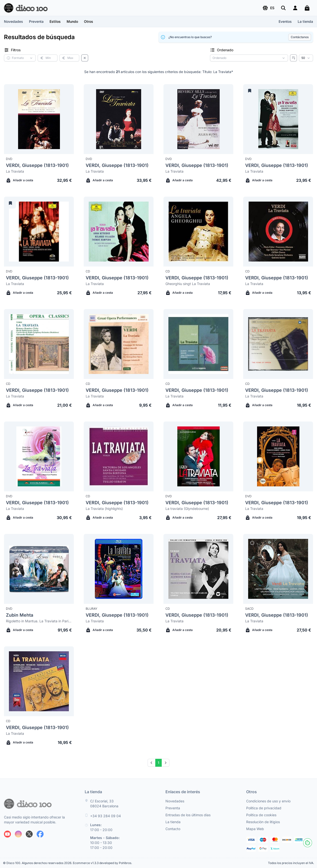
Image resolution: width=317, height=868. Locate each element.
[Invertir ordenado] (293, 58)
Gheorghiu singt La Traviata (188, 284)
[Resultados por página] (306, 58)
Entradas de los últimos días (188, 815)
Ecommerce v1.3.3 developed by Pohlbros (102, 863)
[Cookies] (308, 843)
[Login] (295, 8)
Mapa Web (255, 829)
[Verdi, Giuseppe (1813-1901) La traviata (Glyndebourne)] (198, 456)
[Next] (165, 763)
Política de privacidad (264, 808)
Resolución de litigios (263, 822)
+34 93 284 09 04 (106, 816)
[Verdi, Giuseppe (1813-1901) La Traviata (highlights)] (119, 456)
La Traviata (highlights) (104, 509)
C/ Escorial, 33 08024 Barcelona (104, 803)
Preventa (36, 21)
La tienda (305, 21)
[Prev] (152, 763)
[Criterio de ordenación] (249, 58)
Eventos (285, 21)
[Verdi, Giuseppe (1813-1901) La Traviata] (39, 119)
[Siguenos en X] (29, 834)
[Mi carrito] (307, 8)
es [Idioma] (268, 8)
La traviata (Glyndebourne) (187, 509)
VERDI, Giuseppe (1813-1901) (37, 165)
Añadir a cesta (20, 180)
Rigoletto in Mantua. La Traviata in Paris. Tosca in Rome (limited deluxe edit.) (39, 621)
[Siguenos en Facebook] (40, 834)
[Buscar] (283, 8)
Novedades (13, 21)
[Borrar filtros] (85, 58)
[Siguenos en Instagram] (18, 834)
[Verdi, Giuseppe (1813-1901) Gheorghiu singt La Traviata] (198, 232)
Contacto (173, 829)
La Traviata (15, 171)
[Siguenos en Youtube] (7, 834)
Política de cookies (261, 815)
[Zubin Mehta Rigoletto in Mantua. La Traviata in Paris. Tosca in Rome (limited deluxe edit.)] (39, 569)
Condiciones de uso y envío (268, 801)
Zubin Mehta (20, 615)
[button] (268, 8)
